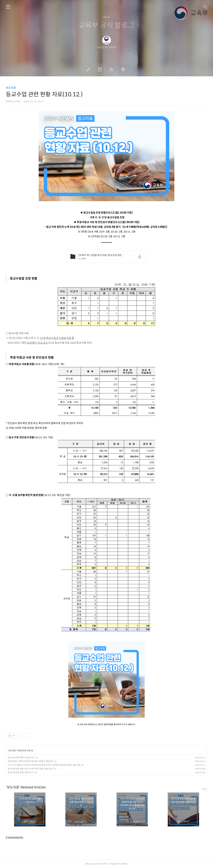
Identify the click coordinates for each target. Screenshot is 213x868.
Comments (14, 838)
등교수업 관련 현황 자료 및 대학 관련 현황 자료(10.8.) (30, 769)
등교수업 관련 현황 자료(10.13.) (21, 757)
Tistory (125, 864)
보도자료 (11, 88)
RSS (112, 69)
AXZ (106, 864)
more (205, 789)
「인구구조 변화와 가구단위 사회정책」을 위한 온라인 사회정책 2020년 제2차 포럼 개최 (44, 765)
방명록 (101, 69)
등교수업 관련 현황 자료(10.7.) (21, 772)
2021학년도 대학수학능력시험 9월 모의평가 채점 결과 (31, 761)
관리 (124, 69)
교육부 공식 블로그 (106, 26)
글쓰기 (89, 69)
